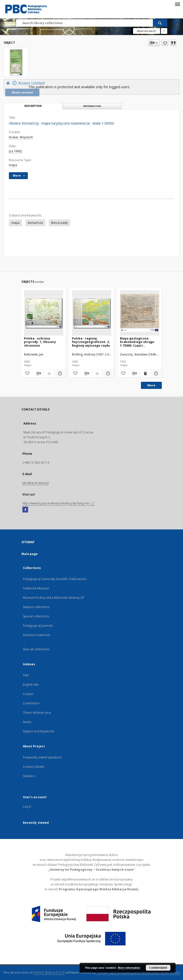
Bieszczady (59, 223)
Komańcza (35, 223)
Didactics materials (36, 635)
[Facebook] (25, 510)
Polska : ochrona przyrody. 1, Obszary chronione (40, 342)
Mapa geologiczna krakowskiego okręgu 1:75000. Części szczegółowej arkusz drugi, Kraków (137, 342)
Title (26, 675)
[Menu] (177, 4)
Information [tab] (92, 106)
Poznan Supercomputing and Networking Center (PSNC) (138, 973)
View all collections (36, 649)
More (151, 385)
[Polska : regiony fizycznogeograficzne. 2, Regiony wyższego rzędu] (92, 313)
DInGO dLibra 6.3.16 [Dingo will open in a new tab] (49, 973)
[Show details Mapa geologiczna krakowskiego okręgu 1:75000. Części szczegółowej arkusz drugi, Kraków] (155, 373)
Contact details (34, 767)
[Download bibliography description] (38, 373)
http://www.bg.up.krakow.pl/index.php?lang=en (58, 503)
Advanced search (147, 31)
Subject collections (36, 607)
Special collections (36, 616)
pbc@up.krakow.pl (36, 483)
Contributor (31, 703)
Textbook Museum (36, 588)
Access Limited (25, 83)
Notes (27, 722)
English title (31, 685)
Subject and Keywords (39, 731)
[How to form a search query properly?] (164, 31)
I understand (158, 968)
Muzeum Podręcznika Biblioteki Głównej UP (54, 598)
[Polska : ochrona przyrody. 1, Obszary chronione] (44, 313)
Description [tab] (33, 106)
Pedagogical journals (38, 626)
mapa (13, 165)
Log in (27, 806)
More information (129, 968)
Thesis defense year (37, 713)
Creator (28, 694)
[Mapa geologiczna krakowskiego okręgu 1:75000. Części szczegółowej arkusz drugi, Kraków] (140, 313)
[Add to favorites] (165, 43)
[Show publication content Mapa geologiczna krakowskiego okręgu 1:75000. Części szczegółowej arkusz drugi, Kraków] (145, 373)
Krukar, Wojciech (21, 137)
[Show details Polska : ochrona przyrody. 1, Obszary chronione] (59, 373)
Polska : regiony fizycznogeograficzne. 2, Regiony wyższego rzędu (91, 342)
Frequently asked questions (42, 757)
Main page (30, 554)
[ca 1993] (15, 151)
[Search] (160, 23)
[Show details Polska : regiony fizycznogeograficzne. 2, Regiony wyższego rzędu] (107, 373)
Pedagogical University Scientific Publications (55, 579)
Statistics (29, 776)
